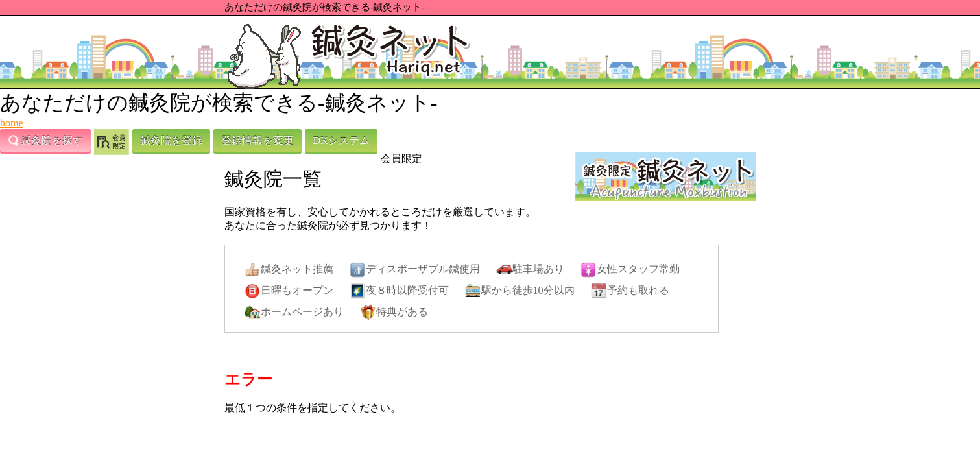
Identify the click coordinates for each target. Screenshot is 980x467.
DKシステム (341, 140)
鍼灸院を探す (45, 141)
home (12, 123)
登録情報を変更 (257, 140)
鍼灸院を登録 (171, 140)
